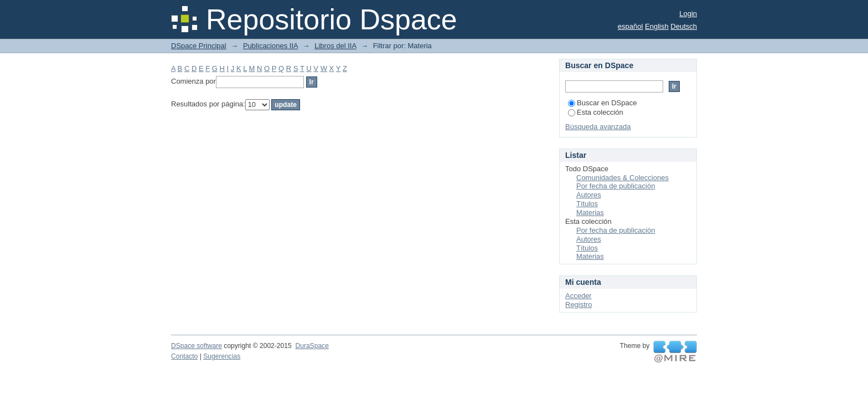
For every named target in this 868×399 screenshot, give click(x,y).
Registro (578, 305)
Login (688, 14)
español (631, 26)
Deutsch (684, 26)
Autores (589, 195)
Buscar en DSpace (602, 103)
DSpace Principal (199, 46)
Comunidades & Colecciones (622, 178)
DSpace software (197, 346)
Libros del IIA (335, 46)
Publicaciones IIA (270, 46)
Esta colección (596, 112)
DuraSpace (312, 346)
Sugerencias (222, 356)
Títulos (587, 204)
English (657, 26)
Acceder (578, 296)
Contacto (184, 356)
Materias (590, 213)
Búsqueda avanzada (598, 127)
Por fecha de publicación (616, 186)
